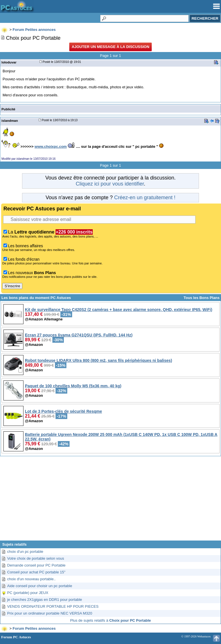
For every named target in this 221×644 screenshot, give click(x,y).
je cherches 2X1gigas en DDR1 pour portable (45, 600)
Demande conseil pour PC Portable (36, 565)
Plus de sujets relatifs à (110, 620)
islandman (10, 120)
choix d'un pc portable (25, 552)
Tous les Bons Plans (202, 298)
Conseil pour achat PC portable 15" (36, 572)
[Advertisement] (110, 501)
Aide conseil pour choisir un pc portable (40, 586)
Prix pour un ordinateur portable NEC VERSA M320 (50, 613)
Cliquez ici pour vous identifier (110, 184)
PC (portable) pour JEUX (28, 593)
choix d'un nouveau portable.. (31, 579)
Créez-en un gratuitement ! (145, 198)
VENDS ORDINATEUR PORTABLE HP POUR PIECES (53, 606)
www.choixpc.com (51, 146)
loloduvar (9, 62)
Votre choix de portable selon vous (36, 558)
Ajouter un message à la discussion (110, 47)
